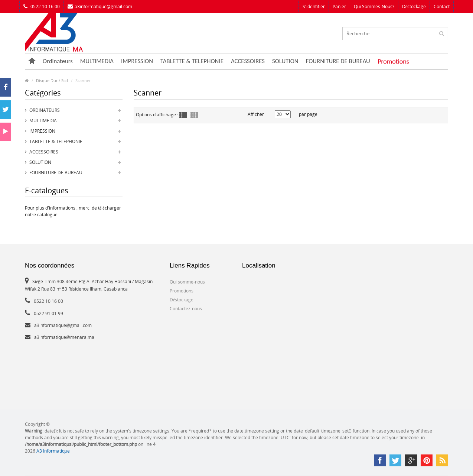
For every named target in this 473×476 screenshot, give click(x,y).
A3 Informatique (53, 451)
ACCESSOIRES (248, 61)
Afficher (256, 114)
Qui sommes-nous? (374, 7)
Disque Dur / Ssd (52, 80)
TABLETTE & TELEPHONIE (192, 61)
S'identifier (314, 7)
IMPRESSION (137, 61)
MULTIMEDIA (97, 61)
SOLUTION (285, 61)
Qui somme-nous (187, 282)
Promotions (393, 61)
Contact (442, 7)
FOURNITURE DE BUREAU (338, 61)
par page (308, 114)
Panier (339, 7)
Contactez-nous (186, 309)
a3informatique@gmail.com (100, 7)
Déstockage (414, 7)
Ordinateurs (58, 61)
